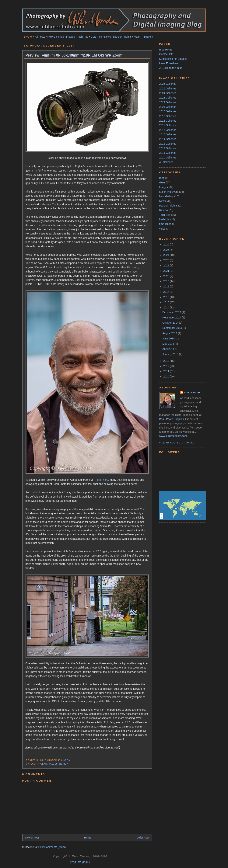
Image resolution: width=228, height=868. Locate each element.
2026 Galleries (168, 84)
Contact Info (166, 54)
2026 (167, 245)
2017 (167, 292)
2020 (167, 276)
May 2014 (168, 344)
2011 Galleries (168, 153)
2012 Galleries (168, 148)
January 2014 (171, 354)
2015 (167, 302)
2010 (167, 377)
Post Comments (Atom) (52, 847)
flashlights (165, 219)
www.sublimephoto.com (173, 436)
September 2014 (172, 328)
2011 (167, 371)
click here (103, 480)
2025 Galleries (168, 89)
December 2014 (172, 312)
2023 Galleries (168, 98)
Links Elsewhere (169, 63)
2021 (167, 271)
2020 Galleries (168, 111)
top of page (80, 862)
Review (64, 764)
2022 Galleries (168, 102)
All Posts (40, 37)
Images (71, 37)
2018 (167, 286)
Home (88, 838)
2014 (167, 307)
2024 (167, 255)
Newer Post (32, 838)
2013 (167, 361)
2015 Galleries (168, 134)
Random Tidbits (122, 37)
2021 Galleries (168, 107)
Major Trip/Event (144, 37)
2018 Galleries (168, 121)
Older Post (143, 838)
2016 (167, 297)
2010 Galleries (168, 158)
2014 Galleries (168, 139)
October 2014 (171, 323)
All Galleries (166, 162)
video (162, 229)
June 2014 (169, 339)
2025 (167, 250)
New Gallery (167, 196)
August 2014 (170, 333)
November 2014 (172, 318)
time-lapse (165, 224)
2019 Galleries (168, 116)
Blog (162, 178)
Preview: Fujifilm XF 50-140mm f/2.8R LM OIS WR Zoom (74, 55)
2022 (167, 266)
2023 (167, 260)
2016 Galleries (168, 130)
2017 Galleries (168, 125)
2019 (167, 281)
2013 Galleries (168, 144)
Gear (44, 764)
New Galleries (56, 37)
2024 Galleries (168, 93)
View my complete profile (177, 443)
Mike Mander (192, 392)
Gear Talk (96, 37)
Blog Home (166, 50)
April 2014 (169, 349)
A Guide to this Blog (171, 68)
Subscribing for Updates (173, 59)
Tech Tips (83, 37)
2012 (167, 366)
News (108, 37)
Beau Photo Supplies (172, 419)
